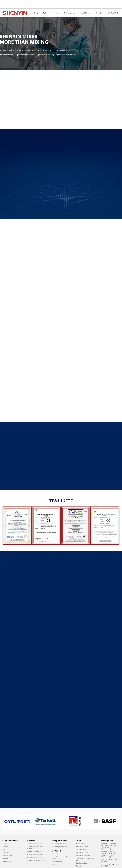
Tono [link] (4, 850)
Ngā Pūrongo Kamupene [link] (59, 847)
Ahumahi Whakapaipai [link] (83, 855)
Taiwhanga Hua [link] (7, 853)
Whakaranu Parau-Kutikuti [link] (35, 854)
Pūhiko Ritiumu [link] (81, 844)
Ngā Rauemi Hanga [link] (82, 863)
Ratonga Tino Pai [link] (57, 862)
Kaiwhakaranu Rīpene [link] (34, 851)
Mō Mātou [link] (6, 858)
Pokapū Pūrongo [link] (8, 855)
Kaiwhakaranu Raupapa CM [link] (36, 860)
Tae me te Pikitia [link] (81, 850)
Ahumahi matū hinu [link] (82, 853)
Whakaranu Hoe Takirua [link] (34, 857)
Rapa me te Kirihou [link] (82, 847)
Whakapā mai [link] (7, 861)
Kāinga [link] (5, 844)
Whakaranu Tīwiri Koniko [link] (35, 844)
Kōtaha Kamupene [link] (57, 854)
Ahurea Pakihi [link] (56, 864)
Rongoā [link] (79, 866)
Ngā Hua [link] (5, 847)
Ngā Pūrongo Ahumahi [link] (59, 844)
